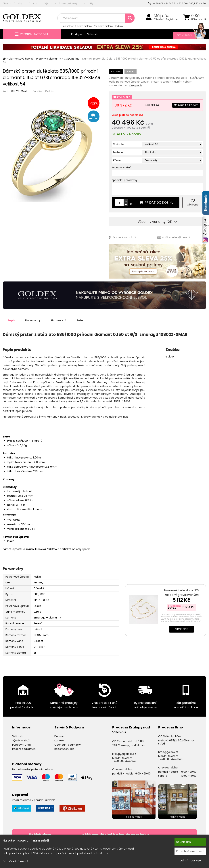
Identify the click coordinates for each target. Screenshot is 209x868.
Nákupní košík (199, 19)
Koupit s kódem (186, 105)
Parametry (33, 320)
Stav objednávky (68, 3)
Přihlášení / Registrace (166, 19)
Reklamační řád (64, 749)
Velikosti (92, 34)
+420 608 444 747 (160, 3)
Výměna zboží (21, 740)
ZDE (125, 416)
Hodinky (119, 26)
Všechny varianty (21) (157, 222)
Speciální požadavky (125, 180)
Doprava (33, 3)
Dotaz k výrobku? (122, 238)
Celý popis (136, 85)
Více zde (182, 629)
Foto (80, 320)
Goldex (50, 91)
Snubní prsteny (84, 26)
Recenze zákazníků (24, 749)
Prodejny (77, 34)
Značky (18, 3)
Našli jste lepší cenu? (174, 238)
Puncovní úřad (21, 745)
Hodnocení (59, 320)
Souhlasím (184, 842)
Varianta (119, 144)
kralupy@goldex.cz (124, 754)
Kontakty (89, 3)
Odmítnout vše (190, 861)
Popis (11, 320)
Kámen (118, 160)
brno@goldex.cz (168, 752)
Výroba (49, 3)
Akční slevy (188, 35)
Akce (5, 3)
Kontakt (59, 740)
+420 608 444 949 (124, 761)
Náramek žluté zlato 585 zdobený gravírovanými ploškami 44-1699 (182, 595)
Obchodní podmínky (68, 745)
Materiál (118, 152)
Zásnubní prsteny (103, 26)
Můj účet (162, 16)
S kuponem (174, 606)
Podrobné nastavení (190, 851)
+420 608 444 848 (170, 759)
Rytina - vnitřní (121, 167)
